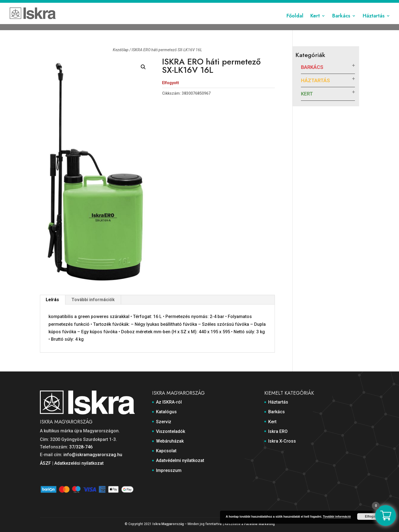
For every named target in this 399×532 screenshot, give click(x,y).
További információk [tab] (93, 300)
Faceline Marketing (259, 524)
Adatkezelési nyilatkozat (79, 463)
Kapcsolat (276, 5)
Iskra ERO (278, 431)
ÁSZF (45, 463)
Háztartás (374, 23)
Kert (315, 23)
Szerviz (196, 5)
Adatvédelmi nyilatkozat (311, 5)
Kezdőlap (121, 50)
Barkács (341, 23)
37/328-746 (81, 447)
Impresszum (348, 5)
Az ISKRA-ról (150, 5)
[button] (143, 67)
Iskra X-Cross (282, 441)
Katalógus (175, 5)
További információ (337, 516)
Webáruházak (250, 5)
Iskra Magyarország (168, 524)
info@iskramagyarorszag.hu (93, 455)
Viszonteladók (220, 5)
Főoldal (295, 23)
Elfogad (371, 516)
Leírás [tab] (52, 300)
